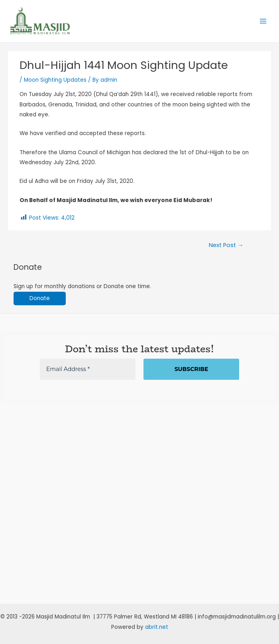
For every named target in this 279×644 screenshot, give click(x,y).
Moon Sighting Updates (55, 80)
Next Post (226, 245)
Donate (40, 298)
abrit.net (157, 627)
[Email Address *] (88, 369)
